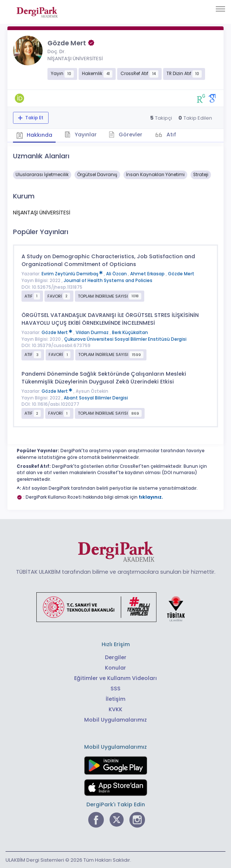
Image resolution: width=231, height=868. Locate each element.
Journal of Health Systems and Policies (108, 280)
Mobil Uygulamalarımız (115, 719)
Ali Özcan (117, 273)
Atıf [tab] (174, 134)
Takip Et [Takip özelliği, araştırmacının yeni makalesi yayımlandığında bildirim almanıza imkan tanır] (34, 118)
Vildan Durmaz (93, 332)
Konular (115, 667)
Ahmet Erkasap (148, 273)
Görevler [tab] (128, 134)
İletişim (115, 699)
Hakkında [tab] (35, 135)
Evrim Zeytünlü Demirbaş (73, 273)
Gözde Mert (181, 273)
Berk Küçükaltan (130, 332)
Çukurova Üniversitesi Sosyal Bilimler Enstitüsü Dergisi (125, 339)
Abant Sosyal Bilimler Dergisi (96, 397)
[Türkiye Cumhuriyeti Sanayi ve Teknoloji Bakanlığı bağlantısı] (115, 606)
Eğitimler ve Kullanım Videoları (115, 678)
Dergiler (116, 657)
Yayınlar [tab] (82, 134)
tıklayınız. (151, 496)
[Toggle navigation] (220, 9)
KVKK (115, 709)
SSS (115, 688)
